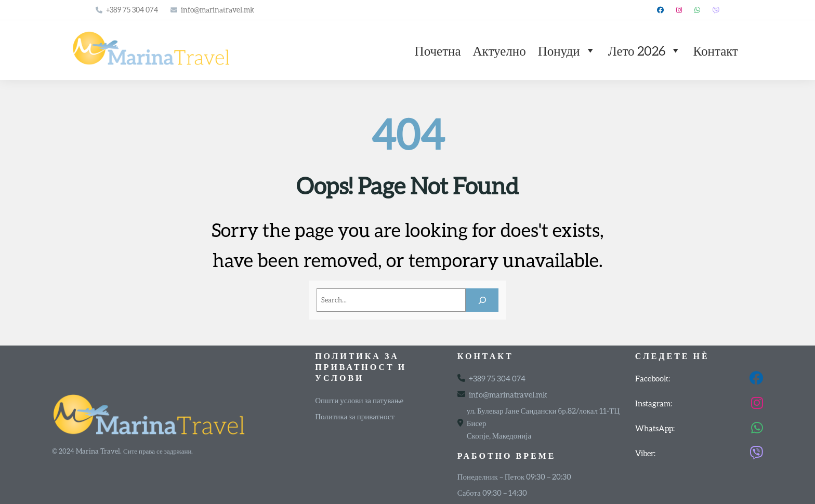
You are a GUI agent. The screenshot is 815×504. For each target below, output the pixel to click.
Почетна (438, 50)
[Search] (482, 300)
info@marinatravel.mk (218, 10)
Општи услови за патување (359, 400)
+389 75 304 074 (132, 10)
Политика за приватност (355, 416)
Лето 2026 (645, 50)
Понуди (567, 50)
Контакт (716, 50)
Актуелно (499, 50)
